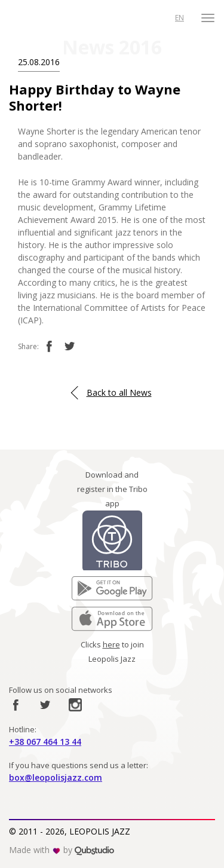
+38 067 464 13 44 (45, 742)
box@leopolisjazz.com (56, 777)
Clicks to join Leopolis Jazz (112, 652)
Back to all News (119, 392)
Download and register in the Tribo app (112, 489)
